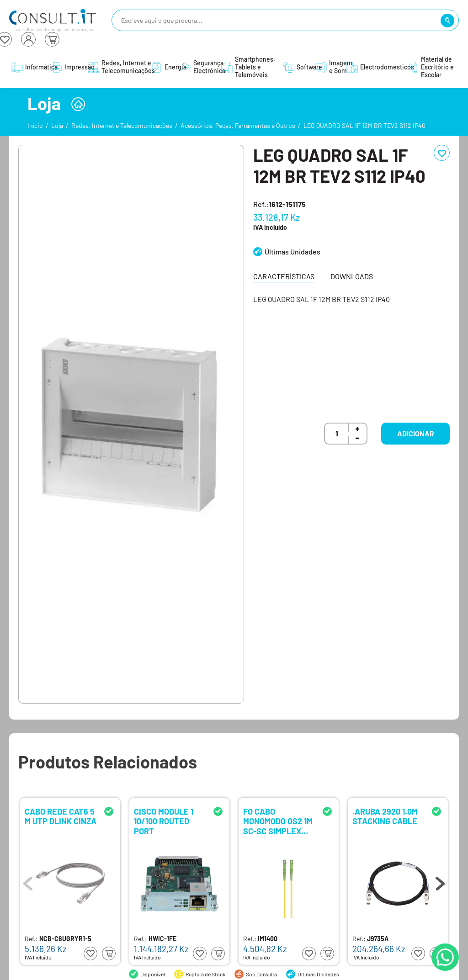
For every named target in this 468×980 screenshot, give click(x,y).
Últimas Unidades (292, 252)
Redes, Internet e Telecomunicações (122, 125)
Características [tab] (284, 276)
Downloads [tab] (352, 276)
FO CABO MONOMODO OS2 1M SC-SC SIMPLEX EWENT (278, 821)
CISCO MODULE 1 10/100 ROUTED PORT (164, 821)
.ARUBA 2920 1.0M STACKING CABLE (385, 817)
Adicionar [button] (416, 433)
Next (440, 881)
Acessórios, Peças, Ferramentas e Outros (238, 125)
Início (35, 125)
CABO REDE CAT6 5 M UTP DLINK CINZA (61, 817)
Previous (28, 881)
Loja (57, 125)
